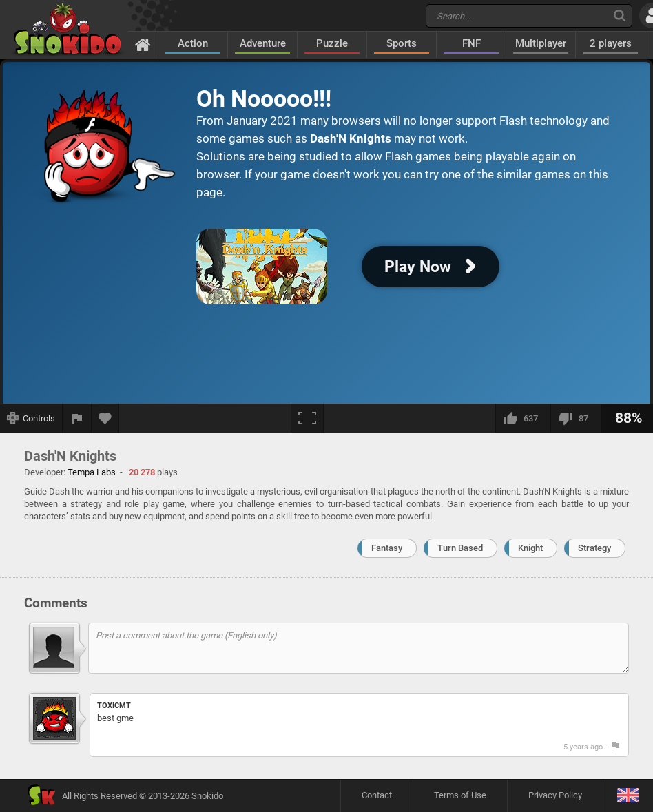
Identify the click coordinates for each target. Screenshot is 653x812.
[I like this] (523, 418)
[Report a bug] (77, 418)
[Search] (620, 15)
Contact (377, 795)
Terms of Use (460, 795)
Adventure (263, 43)
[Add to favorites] (105, 418)
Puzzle (332, 43)
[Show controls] (31, 418)
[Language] (628, 796)
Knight (530, 548)
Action (193, 43)
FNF (471, 43)
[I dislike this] (576, 418)
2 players (611, 43)
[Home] (143, 44)
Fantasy (387, 548)
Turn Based (460, 548)
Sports (402, 43)
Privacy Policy (555, 795)
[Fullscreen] (307, 418)
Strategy (594, 548)
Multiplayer (541, 43)
